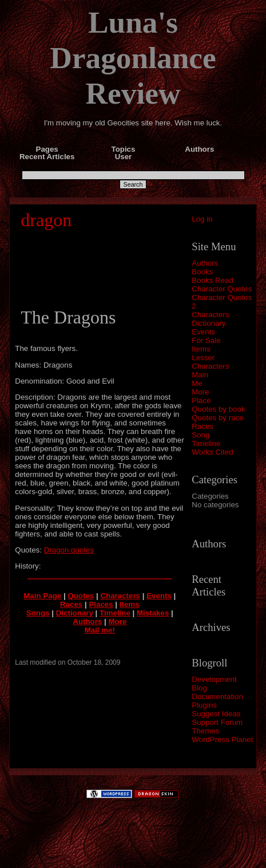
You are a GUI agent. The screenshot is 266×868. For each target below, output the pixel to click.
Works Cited (212, 452)
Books (202, 272)
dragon (46, 220)
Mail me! (100, 630)
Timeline (206, 443)
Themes (205, 731)
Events (203, 332)
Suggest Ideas (216, 714)
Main (200, 375)
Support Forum (217, 722)
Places (101, 604)
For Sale (206, 340)
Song (201, 435)
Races (203, 426)
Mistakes (153, 613)
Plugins (204, 705)
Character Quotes (222, 289)
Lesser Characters (210, 362)
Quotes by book (218, 409)
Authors (205, 263)
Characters (210, 315)
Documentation (217, 697)
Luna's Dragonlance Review (133, 58)
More (200, 392)
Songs (38, 613)
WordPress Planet (222, 739)
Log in (202, 219)
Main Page (42, 596)
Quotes (81, 596)
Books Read (213, 280)
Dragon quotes (69, 550)
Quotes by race (217, 418)
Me (197, 383)
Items (201, 349)
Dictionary (209, 323)
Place (201, 401)
